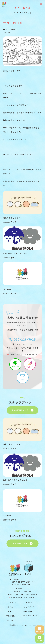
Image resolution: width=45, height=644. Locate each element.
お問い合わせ (28, 611)
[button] (41, 4)
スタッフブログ (28, 607)
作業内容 (10, 607)
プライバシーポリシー (31, 616)
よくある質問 (28, 602)
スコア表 (10, 620)
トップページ (11, 603)
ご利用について (12, 611)
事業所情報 (11, 616)
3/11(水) (7, 289)
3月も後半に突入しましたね (15, 253)
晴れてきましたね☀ (12, 218)
